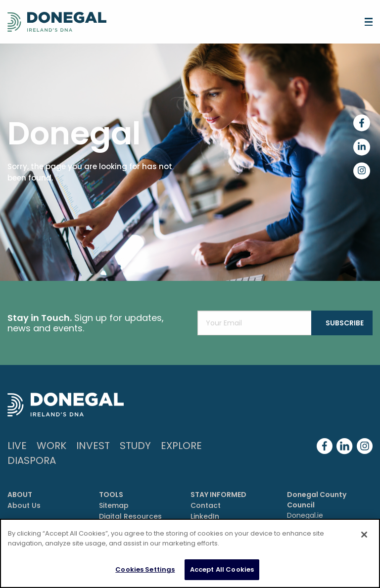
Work (51, 446)
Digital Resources (130, 516)
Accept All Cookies (222, 569)
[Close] (364, 535)
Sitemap (114, 505)
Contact (206, 505)
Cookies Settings (145, 569)
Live (17, 446)
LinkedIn (205, 516)
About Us (24, 505)
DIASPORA (32, 460)
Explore (181, 446)
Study (135, 446)
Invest (93, 446)
